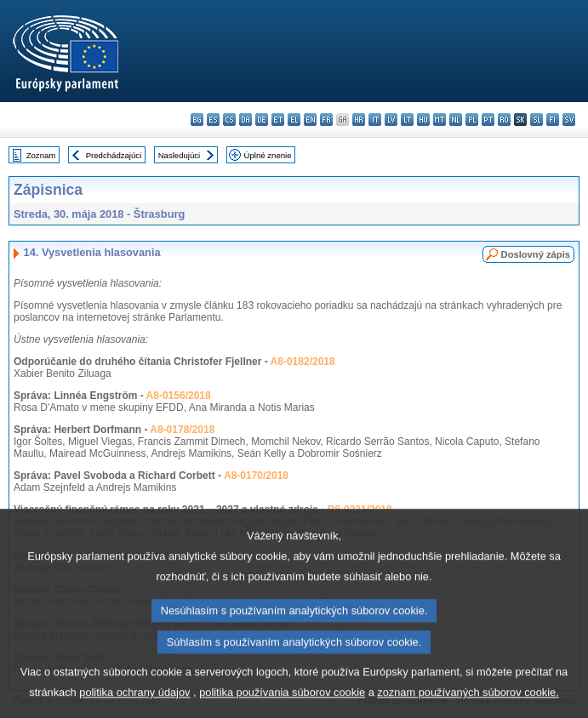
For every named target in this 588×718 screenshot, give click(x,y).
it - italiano (375, 120)
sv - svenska (569, 120)
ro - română (504, 120)
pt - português (488, 120)
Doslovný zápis (536, 254)
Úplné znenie (268, 155)
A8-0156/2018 (179, 396)
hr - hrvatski (359, 120)
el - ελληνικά (294, 120)
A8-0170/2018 (256, 476)
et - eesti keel (278, 120)
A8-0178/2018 (182, 430)
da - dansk (245, 120)
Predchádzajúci (114, 155)
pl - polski (472, 120)
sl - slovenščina (537, 120)
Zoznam (41, 155)
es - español (213, 120)
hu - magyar (423, 120)
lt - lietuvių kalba (407, 120)
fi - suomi (553, 120)
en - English (310, 120)
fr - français (326, 120)
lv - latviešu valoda (391, 120)
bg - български (197, 120)
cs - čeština (229, 120)
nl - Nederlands (456, 120)
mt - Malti (440, 120)
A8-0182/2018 (303, 362)
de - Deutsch (262, 120)
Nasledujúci (180, 155)
